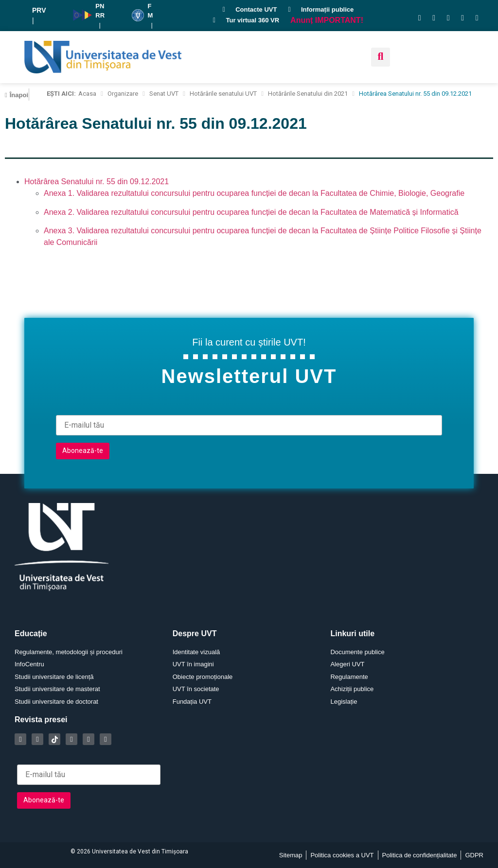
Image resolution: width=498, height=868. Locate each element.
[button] (381, 57)
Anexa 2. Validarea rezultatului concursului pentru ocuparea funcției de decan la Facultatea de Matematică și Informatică (251, 212)
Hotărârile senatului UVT (223, 94)
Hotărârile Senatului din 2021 (308, 94)
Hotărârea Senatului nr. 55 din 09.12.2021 (97, 182)
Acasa (87, 94)
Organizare (123, 94)
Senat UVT (164, 94)
